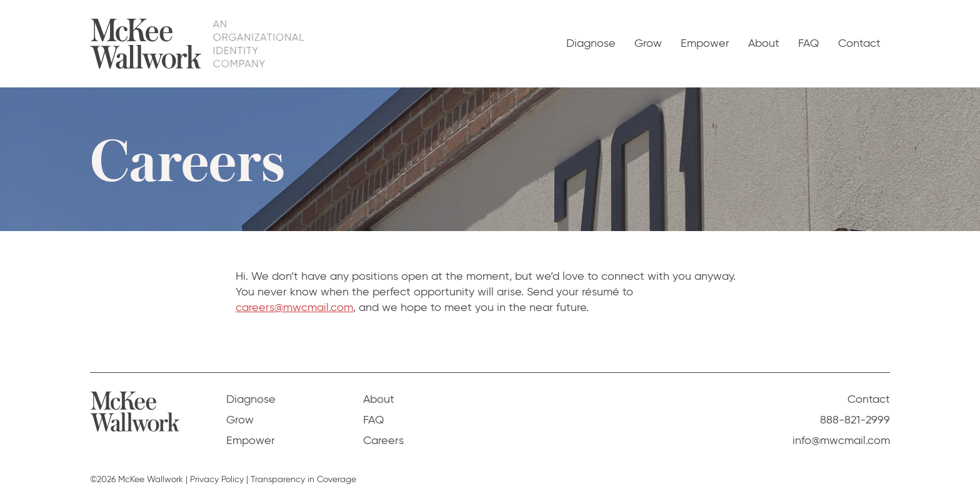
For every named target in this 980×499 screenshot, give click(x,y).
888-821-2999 (855, 420)
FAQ (809, 43)
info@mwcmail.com (841, 440)
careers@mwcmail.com (294, 307)
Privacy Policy (217, 479)
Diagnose (591, 43)
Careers (383, 440)
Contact (859, 43)
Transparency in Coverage (303, 479)
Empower (705, 43)
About (764, 43)
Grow (648, 43)
